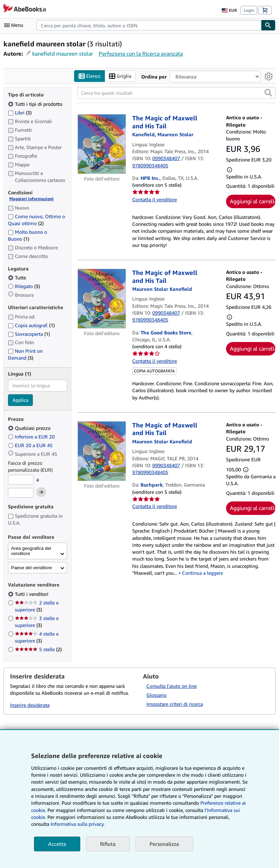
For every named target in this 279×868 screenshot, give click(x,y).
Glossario (156, 695)
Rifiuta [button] (108, 844)
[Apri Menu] (15, 25)
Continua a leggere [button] (202, 573)
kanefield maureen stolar (63, 54)
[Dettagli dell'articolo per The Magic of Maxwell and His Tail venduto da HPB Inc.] (102, 144)
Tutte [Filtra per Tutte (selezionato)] (18, 278)
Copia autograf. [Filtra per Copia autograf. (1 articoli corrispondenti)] (31, 325)
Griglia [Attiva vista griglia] (120, 76)
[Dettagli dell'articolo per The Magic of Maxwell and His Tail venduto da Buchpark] (102, 451)
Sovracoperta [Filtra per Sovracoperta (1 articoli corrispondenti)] (29, 334)
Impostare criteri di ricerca (175, 704)
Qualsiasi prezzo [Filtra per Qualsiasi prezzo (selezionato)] (30, 428)
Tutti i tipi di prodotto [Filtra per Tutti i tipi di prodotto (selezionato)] (36, 104)
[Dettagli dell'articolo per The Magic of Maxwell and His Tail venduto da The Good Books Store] (102, 299)
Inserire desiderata (30, 705)
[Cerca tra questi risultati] (177, 93)
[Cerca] (268, 25)
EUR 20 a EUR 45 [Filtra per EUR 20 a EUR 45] (31, 446)
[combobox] (149, 25)
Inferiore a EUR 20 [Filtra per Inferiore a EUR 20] (32, 437)
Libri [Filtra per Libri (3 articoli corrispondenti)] (20, 112)
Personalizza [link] (164, 844)
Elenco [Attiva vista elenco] (89, 76)
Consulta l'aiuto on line (172, 686)
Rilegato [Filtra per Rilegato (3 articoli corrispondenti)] (24, 287)
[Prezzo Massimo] (21, 493)
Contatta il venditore (155, 199)
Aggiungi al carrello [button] (253, 201)
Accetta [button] (57, 844)
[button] (268, 93)
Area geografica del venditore (31, 551)
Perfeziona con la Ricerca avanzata (141, 54)
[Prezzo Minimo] (21, 480)
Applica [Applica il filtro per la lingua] (20, 400)
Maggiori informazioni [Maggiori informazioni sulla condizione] (31, 199)
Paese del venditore (31, 568)
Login (249, 10)
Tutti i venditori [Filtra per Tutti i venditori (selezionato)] (32, 594)
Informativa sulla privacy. (78, 824)
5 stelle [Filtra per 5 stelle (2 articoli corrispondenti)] (38, 649)
